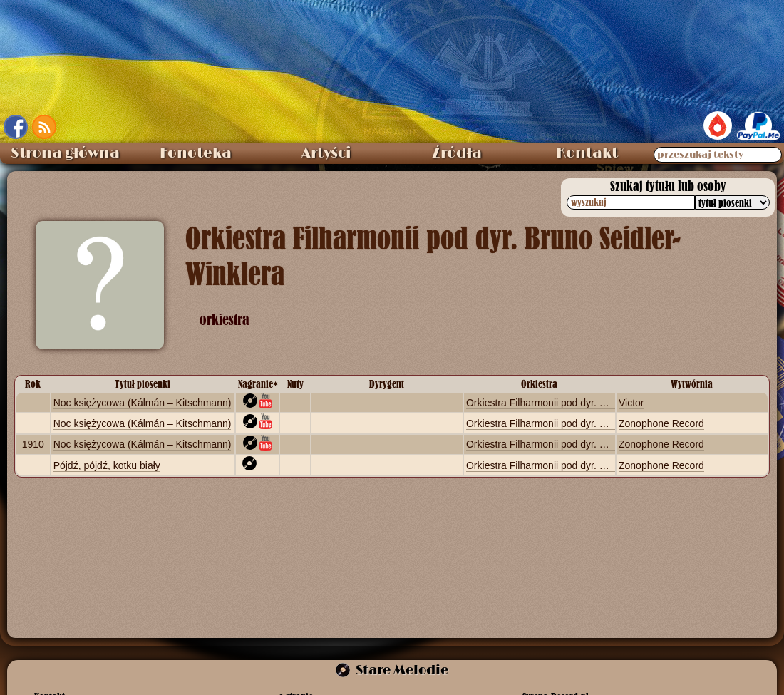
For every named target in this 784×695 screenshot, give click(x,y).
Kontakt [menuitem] (587, 153)
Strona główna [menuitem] (65, 153)
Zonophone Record (661, 423)
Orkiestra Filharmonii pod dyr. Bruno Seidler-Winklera (584, 403)
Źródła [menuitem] (457, 153)
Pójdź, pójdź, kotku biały (107, 465)
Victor (631, 403)
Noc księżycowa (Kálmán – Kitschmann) (143, 403)
